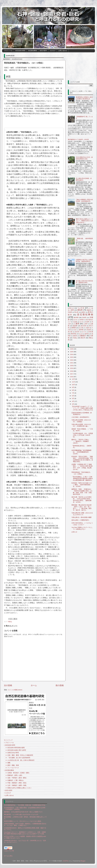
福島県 (75, 336)
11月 (74, 382)
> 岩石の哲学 (8, 790)
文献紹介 (83, 336)
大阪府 (87, 328)
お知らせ (71, 308)
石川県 (81, 328)
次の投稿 (8, 685)
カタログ (53, 51)
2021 (72, 363)
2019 (72, 368)
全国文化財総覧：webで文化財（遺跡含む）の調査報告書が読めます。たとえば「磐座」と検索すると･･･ (25, 824)
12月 (74, 379)
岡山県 (76, 312)
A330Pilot (66, 861)
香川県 (81, 322)
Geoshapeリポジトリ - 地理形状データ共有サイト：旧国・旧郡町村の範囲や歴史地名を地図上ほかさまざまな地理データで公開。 (25, 833)
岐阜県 (76, 317)
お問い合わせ (63, 51)
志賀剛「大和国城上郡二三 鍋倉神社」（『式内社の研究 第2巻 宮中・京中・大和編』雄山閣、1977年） (82, 467)
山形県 (86, 324)
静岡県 (74, 328)
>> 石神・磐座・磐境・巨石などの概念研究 (19, 755)
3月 (73, 404)
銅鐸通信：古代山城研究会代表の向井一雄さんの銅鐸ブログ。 (24, 812)
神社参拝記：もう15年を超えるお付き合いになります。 (22, 814)
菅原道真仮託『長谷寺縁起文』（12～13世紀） (81, 473)
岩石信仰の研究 (20, 51)
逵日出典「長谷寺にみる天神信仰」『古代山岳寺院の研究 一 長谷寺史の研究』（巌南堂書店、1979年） (82, 500)
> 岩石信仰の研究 (10, 745)
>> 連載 (7, 763)
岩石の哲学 (43, 51)
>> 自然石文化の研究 (11, 753)
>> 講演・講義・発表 (11, 765)
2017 (72, 374)
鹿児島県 (84, 326)
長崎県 (75, 330)
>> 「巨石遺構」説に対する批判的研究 (17, 758)
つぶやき (81, 308)
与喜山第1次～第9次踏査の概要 (82, 517)
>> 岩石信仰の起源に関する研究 (15, 750)
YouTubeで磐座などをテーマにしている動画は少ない (82, 528)
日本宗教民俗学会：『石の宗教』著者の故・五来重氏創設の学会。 (25, 805)
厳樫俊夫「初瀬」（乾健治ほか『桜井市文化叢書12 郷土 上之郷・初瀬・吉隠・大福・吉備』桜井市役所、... (82, 492)
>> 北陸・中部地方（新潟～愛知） (16, 778)
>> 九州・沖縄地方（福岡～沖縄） (16, 785)
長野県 (81, 330)
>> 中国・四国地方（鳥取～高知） (16, 783)
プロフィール (8, 51)
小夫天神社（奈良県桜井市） (81, 417)
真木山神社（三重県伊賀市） (81, 520)
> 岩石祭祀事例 (9, 770)
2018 (72, 371)
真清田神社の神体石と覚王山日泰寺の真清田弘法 (84, 98)
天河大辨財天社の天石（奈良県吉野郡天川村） (84, 158)
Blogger (83, 861)
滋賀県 (75, 326)
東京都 (70, 332)
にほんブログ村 (9, 851)
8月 (73, 390)
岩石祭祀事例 (32, 51)
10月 (74, 385)
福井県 (87, 334)
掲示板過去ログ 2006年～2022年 (78, 139)
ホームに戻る (8, 856)
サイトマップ (8, 740)
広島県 (75, 322)
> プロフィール (9, 743)
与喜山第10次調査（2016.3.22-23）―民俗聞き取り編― (81, 425)
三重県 (77, 324)
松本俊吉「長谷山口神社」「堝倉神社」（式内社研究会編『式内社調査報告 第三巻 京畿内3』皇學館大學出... (82, 459)
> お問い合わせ (9, 795)
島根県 (89, 330)
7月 (73, 393)
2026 (72, 349)
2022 (72, 360)
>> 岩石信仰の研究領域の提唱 (14, 748)
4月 (73, 401)
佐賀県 (87, 322)
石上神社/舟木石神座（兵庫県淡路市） (84, 179)
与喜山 (10, 622)
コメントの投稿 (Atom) (15, 690)
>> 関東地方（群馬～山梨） (14, 775)
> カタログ (7, 793)
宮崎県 (84, 318)
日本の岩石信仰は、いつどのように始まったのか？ (82, 524)
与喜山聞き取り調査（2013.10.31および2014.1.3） (82, 514)
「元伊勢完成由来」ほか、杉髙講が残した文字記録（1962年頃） (82, 435)
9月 (73, 387)
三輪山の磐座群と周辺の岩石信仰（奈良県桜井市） (84, 200)
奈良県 (91, 332)
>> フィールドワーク (11, 768)
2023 (72, 357)
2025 (72, 352)
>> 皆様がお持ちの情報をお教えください (18, 788)
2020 (72, 365)
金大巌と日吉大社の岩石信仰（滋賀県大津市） (84, 282)
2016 (72, 377)
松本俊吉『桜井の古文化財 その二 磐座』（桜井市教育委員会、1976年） (82, 485)
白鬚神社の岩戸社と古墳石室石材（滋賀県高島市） (84, 260)
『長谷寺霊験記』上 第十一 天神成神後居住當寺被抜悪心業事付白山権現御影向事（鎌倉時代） (82, 478)
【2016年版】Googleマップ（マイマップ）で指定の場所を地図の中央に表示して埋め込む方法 (82, 408)
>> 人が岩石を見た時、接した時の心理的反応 (19, 760)
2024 (72, 354)
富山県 (81, 334)
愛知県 (80, 310)
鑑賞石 (84, 312)
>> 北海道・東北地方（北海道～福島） (17, 773)
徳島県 (77, 332)
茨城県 (70, 312)
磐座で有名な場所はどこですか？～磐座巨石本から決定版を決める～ (84, 221)
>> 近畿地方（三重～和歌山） (14, 780)
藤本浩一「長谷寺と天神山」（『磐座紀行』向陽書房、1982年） (81, 441)
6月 (73, 396)
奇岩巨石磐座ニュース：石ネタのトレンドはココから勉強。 (23, 821)
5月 (73, 398)
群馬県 (82, 320)
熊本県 (76, 320)
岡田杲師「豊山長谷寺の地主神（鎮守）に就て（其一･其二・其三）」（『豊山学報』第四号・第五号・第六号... (82, 508)
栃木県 (84, 332)
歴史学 (83, 338)
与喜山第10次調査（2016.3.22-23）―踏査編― (81, 421)
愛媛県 (89, 310)
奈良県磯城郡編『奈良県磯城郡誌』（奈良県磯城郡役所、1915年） (81, 452)
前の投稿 (60, 685)
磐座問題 (74, 334)
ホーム (34, 685)
